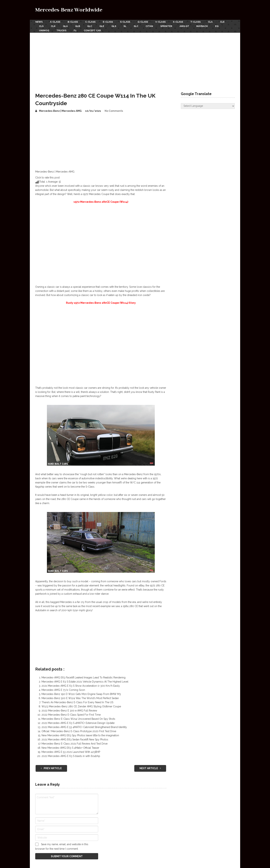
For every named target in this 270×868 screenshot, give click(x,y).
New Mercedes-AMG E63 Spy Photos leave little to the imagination (80, 735)
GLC (91, 26)
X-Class (179, 22)
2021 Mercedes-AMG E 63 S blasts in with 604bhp (71, 756)
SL (126, 26)
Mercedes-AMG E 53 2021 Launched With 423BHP (71, 752)
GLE (103, 26)
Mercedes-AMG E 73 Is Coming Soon (63, 690)
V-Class (162, 22)
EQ (220, 26)
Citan (151, 26)
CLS (41, 26)
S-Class (126, 22)
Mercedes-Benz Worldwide (69, 10)
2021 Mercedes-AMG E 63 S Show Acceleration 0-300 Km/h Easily (81, 685)
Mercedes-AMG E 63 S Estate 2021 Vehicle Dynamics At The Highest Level (85, 681)
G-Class (144, 22)
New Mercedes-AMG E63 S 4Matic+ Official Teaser (70, 747)
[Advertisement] (135, 59)
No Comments (114, 110)
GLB (78, 26)
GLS (115, 26)
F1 (75, 30)
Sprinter (168, 26)
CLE (224, 22)
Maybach (205, 26)
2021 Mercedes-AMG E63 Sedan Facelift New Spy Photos (75, 739)
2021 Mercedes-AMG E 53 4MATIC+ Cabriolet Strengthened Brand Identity (84, 727)
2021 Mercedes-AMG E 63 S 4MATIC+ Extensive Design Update (78, 723)
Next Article (150, 768)
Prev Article (51, 768)
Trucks (62, 30)
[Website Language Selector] (208, 105)
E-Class (108, 22)
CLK (53, 26)
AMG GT (187, 26)
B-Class (73, 22)
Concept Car (93, 30)
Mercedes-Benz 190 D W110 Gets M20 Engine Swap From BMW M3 (81, 694)
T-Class (197, 22)
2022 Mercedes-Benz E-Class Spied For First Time (71, 714)
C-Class (91, 22)
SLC (138, 26)
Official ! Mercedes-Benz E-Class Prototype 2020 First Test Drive (79, 731)
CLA (212, 22)
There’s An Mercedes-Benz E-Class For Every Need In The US (77, 702)
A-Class (55, 22)
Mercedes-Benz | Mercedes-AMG (60, 110)
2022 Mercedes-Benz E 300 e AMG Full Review (69, 710)
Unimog (44, 30)
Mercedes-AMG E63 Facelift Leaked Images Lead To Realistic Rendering (83, 677)
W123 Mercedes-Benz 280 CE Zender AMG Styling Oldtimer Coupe (81, 706)
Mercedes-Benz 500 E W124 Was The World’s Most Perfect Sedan (80, 698)
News (39, 22)
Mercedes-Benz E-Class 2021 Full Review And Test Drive (75, 743)
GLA (66, 26)
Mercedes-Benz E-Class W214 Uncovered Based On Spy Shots (78, 718)
